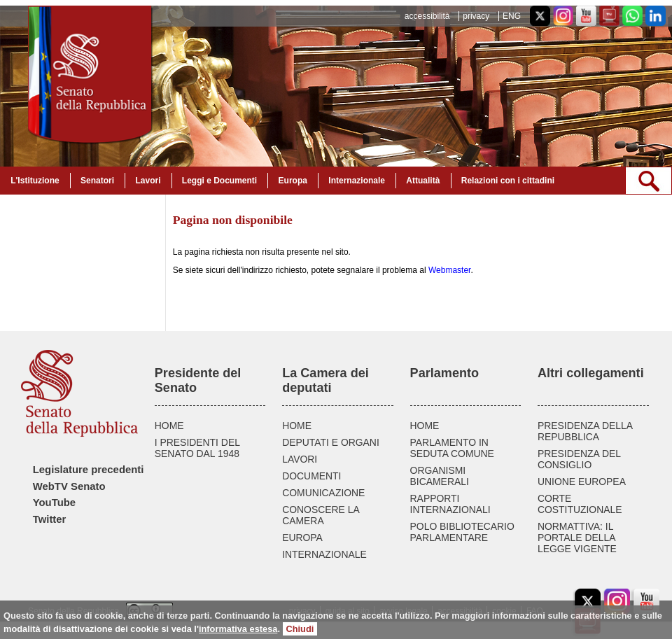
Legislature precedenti (89, 470)
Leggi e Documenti (219, 181)
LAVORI (300, 459)
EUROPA (302, 538)
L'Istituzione (35, 181)
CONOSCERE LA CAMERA (321, 515)
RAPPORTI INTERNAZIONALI (450, 504)
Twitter (50, 519)
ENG (512, 16)
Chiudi (300, 629)
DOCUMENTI (311, 476)
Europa (293, 181)
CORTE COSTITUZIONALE (580, 504)
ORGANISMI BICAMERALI (440, 476)
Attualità (423, 181)
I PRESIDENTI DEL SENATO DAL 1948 (197, 448)
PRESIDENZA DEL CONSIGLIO (579, 459)
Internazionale (357, 181)
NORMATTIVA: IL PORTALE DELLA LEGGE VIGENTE (577, 538)
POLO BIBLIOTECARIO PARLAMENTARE (462, 532)
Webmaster (449, 270)
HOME (169, 426)
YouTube (54, 503)
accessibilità (427, 16)
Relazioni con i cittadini (508, 181)
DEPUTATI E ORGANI (331, 442)
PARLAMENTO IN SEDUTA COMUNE (452, 448)
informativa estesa (238, 629)
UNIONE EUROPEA (582, 482)
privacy (476, 16)
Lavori (148, 181)
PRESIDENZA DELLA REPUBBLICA (585, 431)
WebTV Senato (69, 486)
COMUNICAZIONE (323, 493)
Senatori (97, 181)
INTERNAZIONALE (324, 554)
